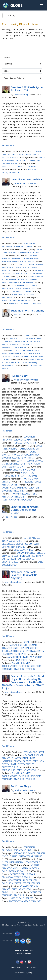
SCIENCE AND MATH (23, 246)
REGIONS (29, 482)
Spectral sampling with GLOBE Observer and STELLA (25, 510)
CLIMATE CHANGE (35, 264)
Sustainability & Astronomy (27, 311)
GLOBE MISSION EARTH (20, 291)
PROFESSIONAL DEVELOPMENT (26, 258)
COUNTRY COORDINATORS (15, 488)
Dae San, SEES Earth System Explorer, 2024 (28, 89)
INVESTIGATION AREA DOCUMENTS (25, 303)
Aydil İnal (18, 315)
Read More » (8, 145)
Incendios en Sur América (27, 179)
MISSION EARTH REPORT (14, 497)
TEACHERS (32, 166)
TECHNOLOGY (9, 541)
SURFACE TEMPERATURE (25, 443)
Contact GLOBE (30, 967)
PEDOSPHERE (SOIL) (12, 282)
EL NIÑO (14, 856)
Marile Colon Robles (14, 582)
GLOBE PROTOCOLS (23, 342)
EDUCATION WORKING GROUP (17, 877)
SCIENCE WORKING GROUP (15, 354)
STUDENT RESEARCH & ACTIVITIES (18, 261)
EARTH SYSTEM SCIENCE (14, 467)
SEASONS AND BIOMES (13, 544)
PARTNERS (24, 666)
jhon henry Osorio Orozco (26, 183)
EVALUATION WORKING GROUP (25, 351)
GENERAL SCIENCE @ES (13, 651)
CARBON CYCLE (33, 544)
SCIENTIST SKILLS (28, 345)
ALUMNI (16, 663)
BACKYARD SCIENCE (26, 553)
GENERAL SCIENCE (11, 464)
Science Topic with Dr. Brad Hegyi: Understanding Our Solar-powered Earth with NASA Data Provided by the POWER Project (23, 682)
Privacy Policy (16, 967)
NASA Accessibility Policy (24, 973)
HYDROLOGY (29, 288)
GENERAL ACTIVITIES (24, 550)
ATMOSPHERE (37, 276)
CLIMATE (21, 264)
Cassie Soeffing (21, 94)
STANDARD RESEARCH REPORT (17, 300)
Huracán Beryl (20, 376)
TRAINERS (31, 669)
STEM (26, 336)
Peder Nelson (11, 517)
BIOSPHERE (21, 160)
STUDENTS (20, 166)
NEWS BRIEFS (21, 660)
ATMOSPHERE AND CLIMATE (25, 285)
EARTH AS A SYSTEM (22, 154)
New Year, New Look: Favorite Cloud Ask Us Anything (24, 575)
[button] (41, 5)
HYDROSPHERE (9, 279)
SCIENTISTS (8, 166)
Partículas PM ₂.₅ (21, 786)
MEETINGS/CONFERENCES (14, 348)
